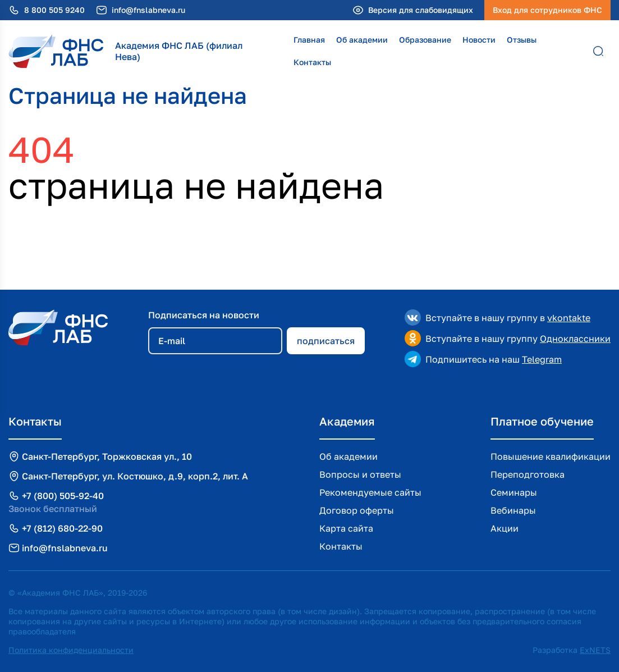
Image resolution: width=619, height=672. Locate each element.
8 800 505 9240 (54, 10)
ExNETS (595, 650)
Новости (479, 40)
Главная (309, 40)
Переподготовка (528, 474)
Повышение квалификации (551, 456)
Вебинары (513, 510)
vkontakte (569, 318)
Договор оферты (357, 510)
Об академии (362, 40)
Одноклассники (575, 339)
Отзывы (522, 40)
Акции (505, 528)
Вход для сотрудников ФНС (547, 10)
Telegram (542, 359)
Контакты (312, 62)
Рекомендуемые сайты (370, 492)
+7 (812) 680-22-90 (62, 528)
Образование (425, 40)
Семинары (514, 492)
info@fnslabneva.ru (148, 10)
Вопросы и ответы (360, 474)
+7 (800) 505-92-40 (63, 496)
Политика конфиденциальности (71, 650)
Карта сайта (346, 528)
